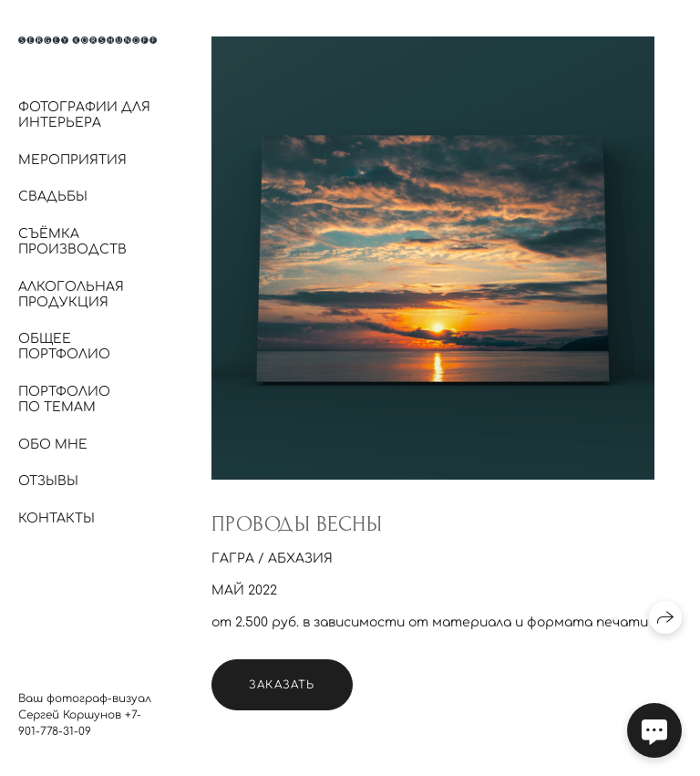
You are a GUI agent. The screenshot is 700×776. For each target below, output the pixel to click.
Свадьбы (53, 197)
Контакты (57, 518)
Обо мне (53, 445)
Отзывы (48, 481)
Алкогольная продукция (71, 295)
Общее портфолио (64, 347)
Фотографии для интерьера (84, 115)
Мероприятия (72, 160)
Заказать (282, 685)
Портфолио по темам (64, 399)
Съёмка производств (72, 242)
